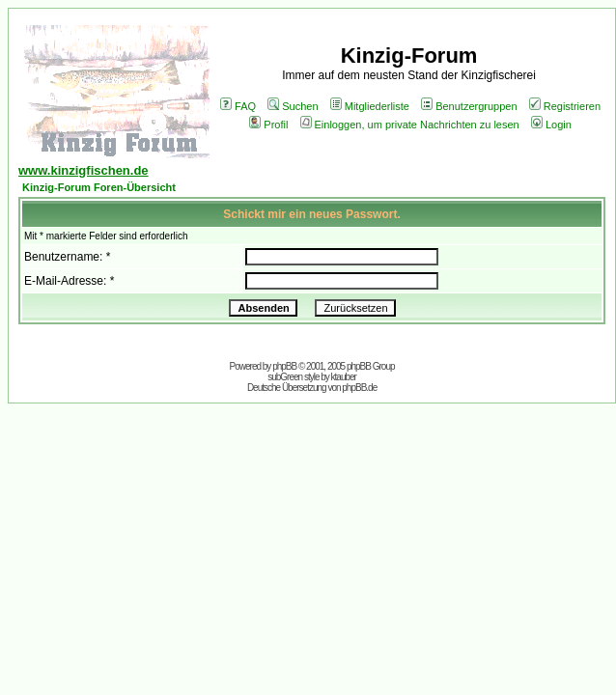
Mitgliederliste (370, 106)
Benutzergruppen (469, 106)
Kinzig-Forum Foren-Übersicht (99, 187)
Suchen (293, 106)
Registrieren (565, 106)
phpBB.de (359, 388)
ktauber (344, 377)
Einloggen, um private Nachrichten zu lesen (410, 125)
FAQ (238, 106)
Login (551, 125)
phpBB (284, 366)
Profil (268, 125)
